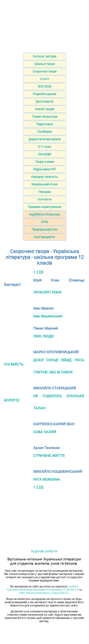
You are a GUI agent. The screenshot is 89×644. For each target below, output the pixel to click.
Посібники (45, 132)
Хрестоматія (44, 101)
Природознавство (45, 229)
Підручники (44, 124)
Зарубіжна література (45, 214)
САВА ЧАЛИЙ (45, 432)
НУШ (44, 222)
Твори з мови (45, 162)
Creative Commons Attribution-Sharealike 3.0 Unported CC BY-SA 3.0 (42, 588)
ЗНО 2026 (45, 86)
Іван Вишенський (48, 316)
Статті (44, 79)
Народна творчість (45, 177)
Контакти (45, 199)
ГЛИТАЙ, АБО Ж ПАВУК (53, 372)
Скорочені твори (44, 71)
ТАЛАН (39, 408)
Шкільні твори (45, 64)
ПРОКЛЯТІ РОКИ (47, 292)
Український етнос (44, 184)
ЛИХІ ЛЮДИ (43, 336)
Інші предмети (44, 237)
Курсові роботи (44, 551)
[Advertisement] (44, 25)
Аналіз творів (45, 109)
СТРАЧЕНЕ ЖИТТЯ (49, 456)
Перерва (44, 192)
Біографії (45, 154)
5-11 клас (45, 147)
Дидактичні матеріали (44, 139)
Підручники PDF (45, 169)
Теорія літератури (45, 117)
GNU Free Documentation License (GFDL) (44, 593)
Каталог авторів (45, 56)
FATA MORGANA (47, 479)
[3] (41, 272)
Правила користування (45, 207)
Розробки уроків (44, 94)
